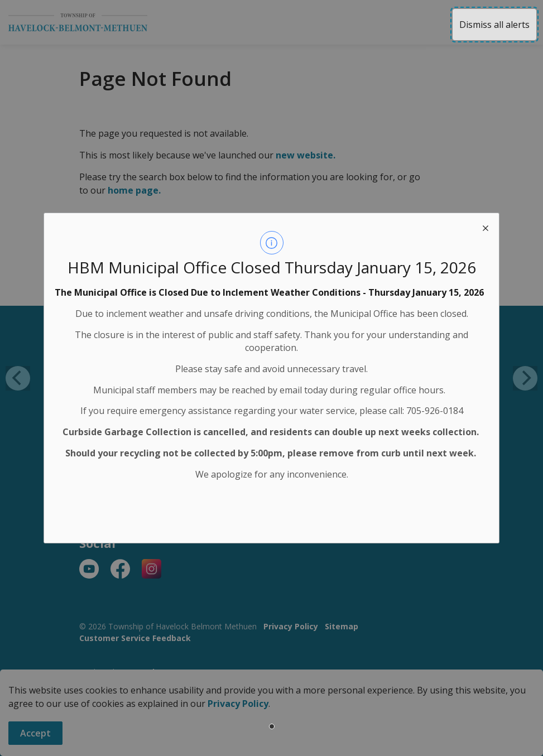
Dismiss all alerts (494, 25)
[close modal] (486, 227)
